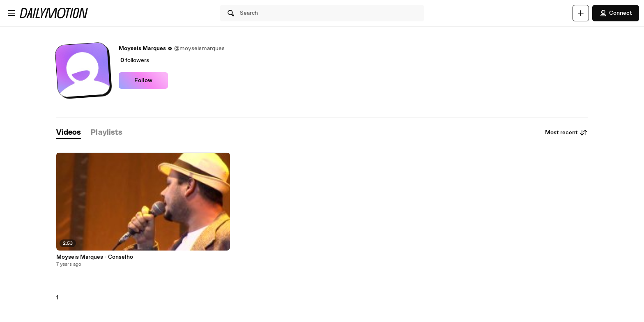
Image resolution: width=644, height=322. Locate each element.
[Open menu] (11, 13)
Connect (616, 13)
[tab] (69, 133)
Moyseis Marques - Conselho (95, 257)
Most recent (566, 133)
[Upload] (581, 13)
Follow (143, 80)
